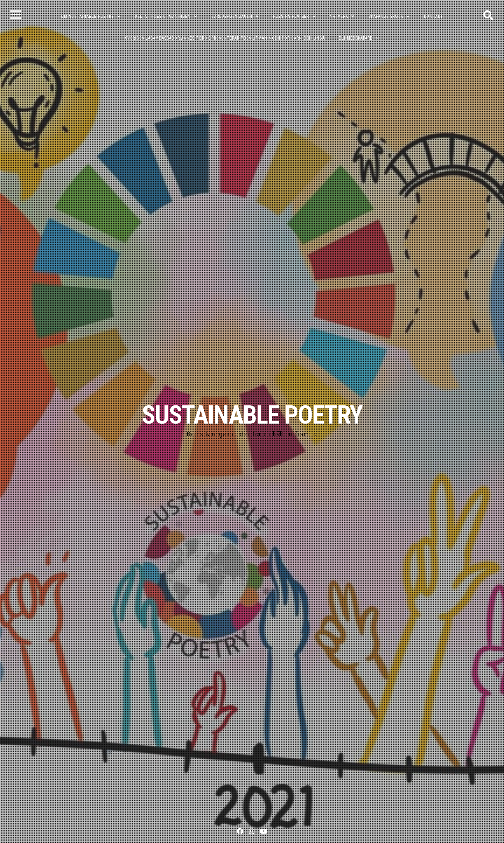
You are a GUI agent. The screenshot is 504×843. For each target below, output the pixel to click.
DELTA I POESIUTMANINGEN (163, 16)
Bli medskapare (356, 38)
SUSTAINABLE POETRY (252, 415)
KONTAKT (433, 16)
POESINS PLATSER (291, 16)
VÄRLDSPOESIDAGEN (232, 16)
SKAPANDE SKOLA (386, 16)
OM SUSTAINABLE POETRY (87, 16)
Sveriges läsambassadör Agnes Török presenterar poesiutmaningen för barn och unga (225, 38)
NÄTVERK (339, 16)
